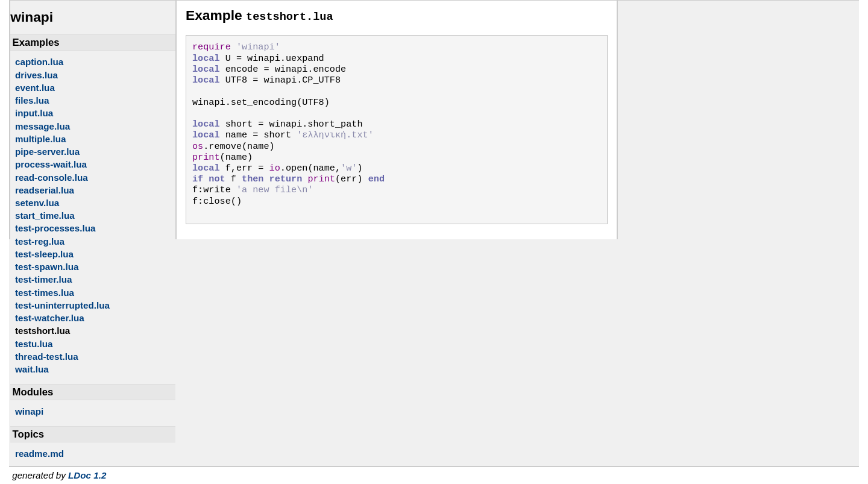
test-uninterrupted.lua (62, 305)
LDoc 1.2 (87, 475)
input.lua (34, 113)
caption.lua (39, 62)
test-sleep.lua (44, 254)
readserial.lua (45, 190)
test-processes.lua (55, 228)
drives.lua (36, 75)
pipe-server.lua (47, 152)
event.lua (35, 88)
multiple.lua (40, 139)
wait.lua (32, 369)
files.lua (32, 100)
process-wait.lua (51, 164)
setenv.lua (37, 203)
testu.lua (34, 344)
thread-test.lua (47, 357)
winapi (29, 411)
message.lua (42, 126)
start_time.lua (45, 215)
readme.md (39, 454)
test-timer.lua (44, 279)
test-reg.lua (40, 241)
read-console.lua (52, 178)
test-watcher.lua (50, 318)
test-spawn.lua (47, 267)
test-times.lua (45, 293)
